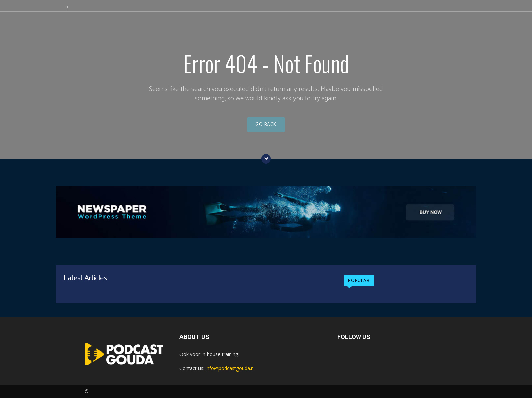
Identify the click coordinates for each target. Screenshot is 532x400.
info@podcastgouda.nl (230, 371)
